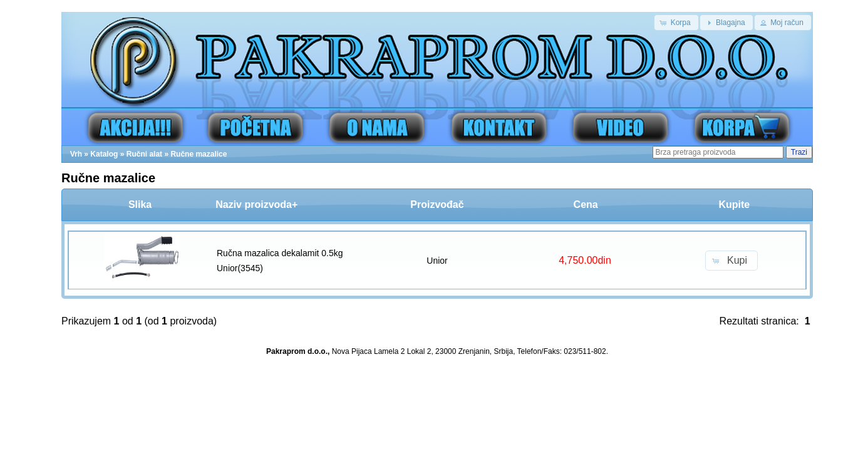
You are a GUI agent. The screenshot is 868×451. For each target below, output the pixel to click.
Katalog (104, 154)
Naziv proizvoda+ (256, 205)
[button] (676, 23)
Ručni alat (144, 154)
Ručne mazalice (199, 154)
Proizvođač (437, 205)
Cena (586, 205)
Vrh (76, 154)
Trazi (799, 152)
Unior (437, 261)
